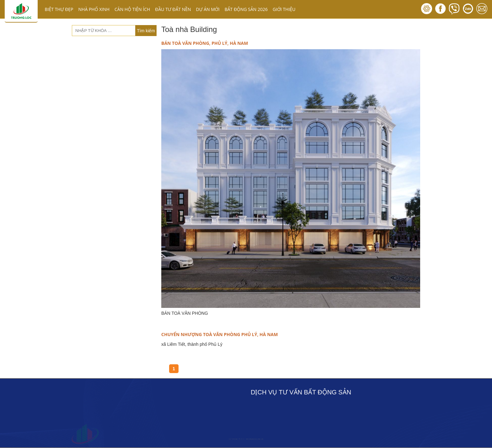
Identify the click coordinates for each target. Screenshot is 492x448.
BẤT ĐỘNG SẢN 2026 (246, 9)
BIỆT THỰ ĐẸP (59, 9)
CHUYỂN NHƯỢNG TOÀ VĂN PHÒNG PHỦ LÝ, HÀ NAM (219, 334)
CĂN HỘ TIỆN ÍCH (132, 9)
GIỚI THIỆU (284, 9)
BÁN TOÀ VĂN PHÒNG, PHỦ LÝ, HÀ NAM (205, 43)
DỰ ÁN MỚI (208, 9)
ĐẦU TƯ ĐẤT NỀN (173, 9)
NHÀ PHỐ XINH (94, 9)
